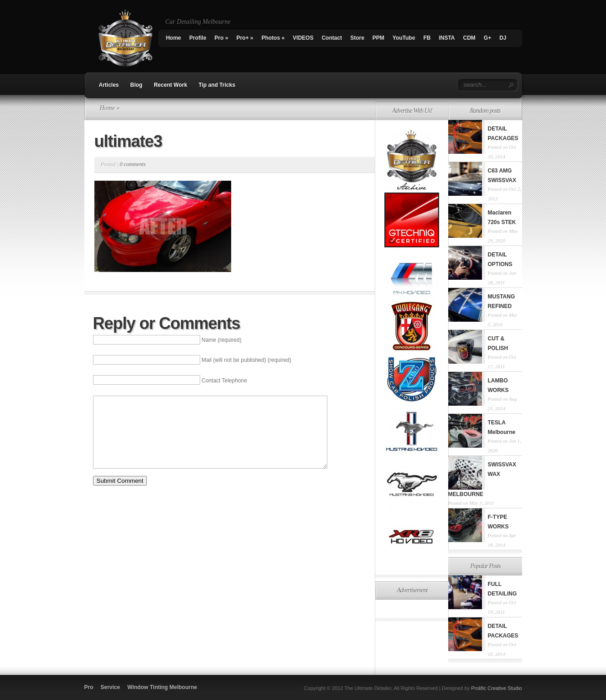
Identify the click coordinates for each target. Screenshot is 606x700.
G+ (487, 38)
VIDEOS (303, 38)
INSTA (447, 38)
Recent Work (170, 85)
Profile (198, 38)
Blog (137, 85)
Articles (109, 85)
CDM (469, 38)
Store (357, 38)
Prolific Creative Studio (496, 688)
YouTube (404, 38)
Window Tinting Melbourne (162, 687)
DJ (503, 38)
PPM (378, 38)
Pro (221, 38)
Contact (332, 38)
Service (111, 687)
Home (174, 38)
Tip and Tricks (217, 85)
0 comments (132, 164)
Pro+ (245, 38)
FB (427, 38)
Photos (273, 38)
